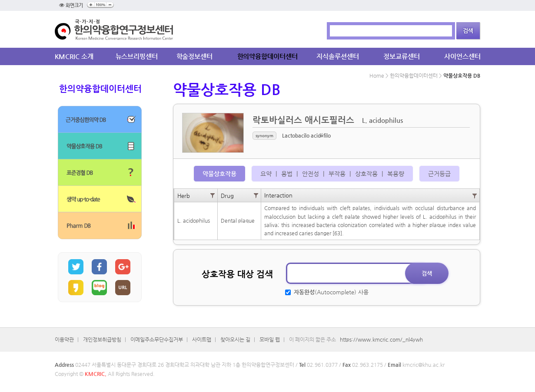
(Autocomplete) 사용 (330, 292)
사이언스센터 (462, 56)
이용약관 (64, 339)
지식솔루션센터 (337, 56)
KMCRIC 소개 (74, 56)
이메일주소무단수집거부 (157, 339)
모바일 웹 (270, 339)
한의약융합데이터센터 (267, 56)
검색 (427, 273)
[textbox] (356, 273)
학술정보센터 (194, 56)
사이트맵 (202, 339)
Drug (227, 196)
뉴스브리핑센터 (137, 56)
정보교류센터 (401, 56)
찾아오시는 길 (235, 339)
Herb (184, 196)
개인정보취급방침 (102, 339)
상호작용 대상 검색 (237, 274)
